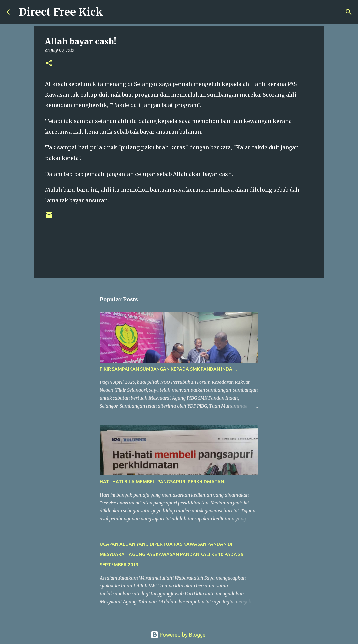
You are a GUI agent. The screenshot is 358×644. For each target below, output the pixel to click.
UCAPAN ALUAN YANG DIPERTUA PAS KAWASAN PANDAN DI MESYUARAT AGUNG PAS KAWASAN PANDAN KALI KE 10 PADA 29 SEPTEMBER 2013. (171, 554)
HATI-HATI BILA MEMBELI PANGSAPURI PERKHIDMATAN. (162, 482)
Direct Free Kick (61, 12)
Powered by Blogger (179, 635)
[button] (49, 64)
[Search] (112, 12)
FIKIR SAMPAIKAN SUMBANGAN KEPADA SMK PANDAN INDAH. (168, 369)
